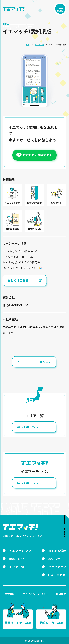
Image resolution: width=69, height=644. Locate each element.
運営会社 (10, 594)
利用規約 (61, 594)
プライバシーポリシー (35, 594)
